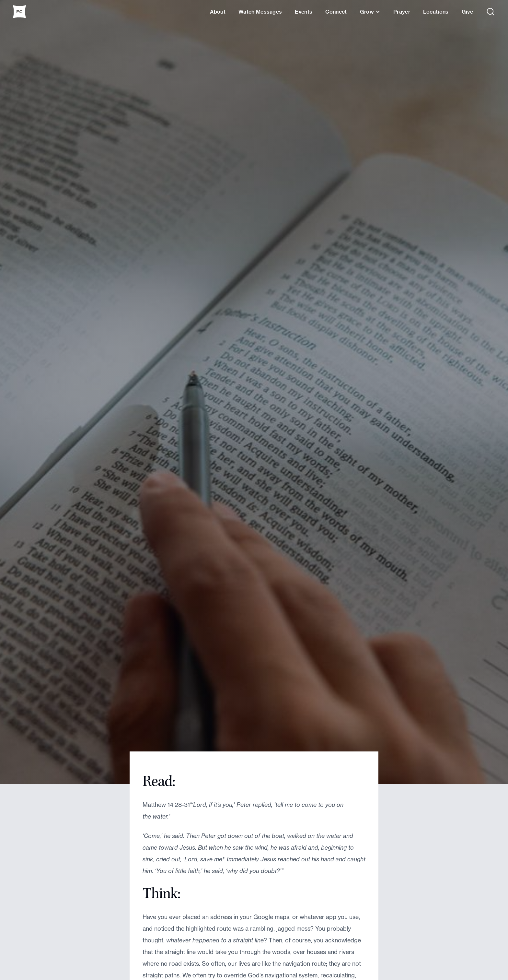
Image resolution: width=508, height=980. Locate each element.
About (218, 12)
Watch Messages (260, 12)
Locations (436, 12)
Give (467, 12)
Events (304, 12)
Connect (336, 12)
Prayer (402, 12)
